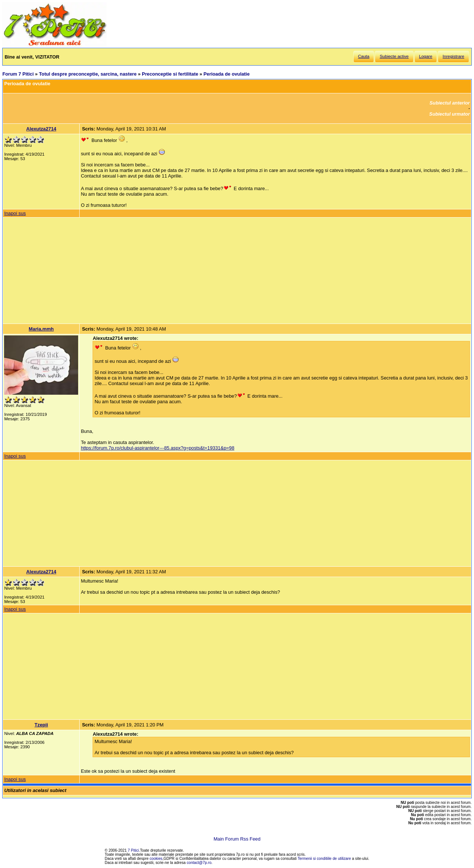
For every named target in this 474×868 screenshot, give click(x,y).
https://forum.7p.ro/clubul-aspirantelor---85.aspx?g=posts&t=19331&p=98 (157, 448)
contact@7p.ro (199, 863)
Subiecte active (394, 56)
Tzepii (41, 725)
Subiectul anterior (450, 103)
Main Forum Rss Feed (237, 839)
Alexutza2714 (41, 129)
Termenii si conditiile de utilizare (324, 859)
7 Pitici (133, 850)
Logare (426, 56)
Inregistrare (453, 56)
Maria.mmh (41, 329)
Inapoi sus (15, 213)
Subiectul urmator (450, 114)
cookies (156, 859)
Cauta (364, 56)
